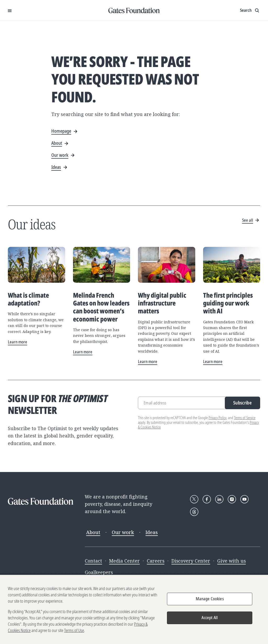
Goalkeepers (99, 572)
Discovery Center (191, 561)
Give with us (231, 561)
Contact (93, 561)
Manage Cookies (210, 599)
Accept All (210, 618)
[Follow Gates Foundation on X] (194, 499)
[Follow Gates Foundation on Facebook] (207, 499)
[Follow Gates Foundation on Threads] (194, 512)
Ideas (152, 532)
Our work (123, 532)
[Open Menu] (10, 10)
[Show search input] (250, 10)
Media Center (124, 561)
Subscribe (242, 403)
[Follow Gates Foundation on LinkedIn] (219, 499)
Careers (156, 561)
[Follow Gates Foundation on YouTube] (244, 499)
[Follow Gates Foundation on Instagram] (232, 499)
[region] (134, 609)
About (93, 532)
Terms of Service (245, 418)
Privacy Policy (217, 418)
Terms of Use (74, 630)
